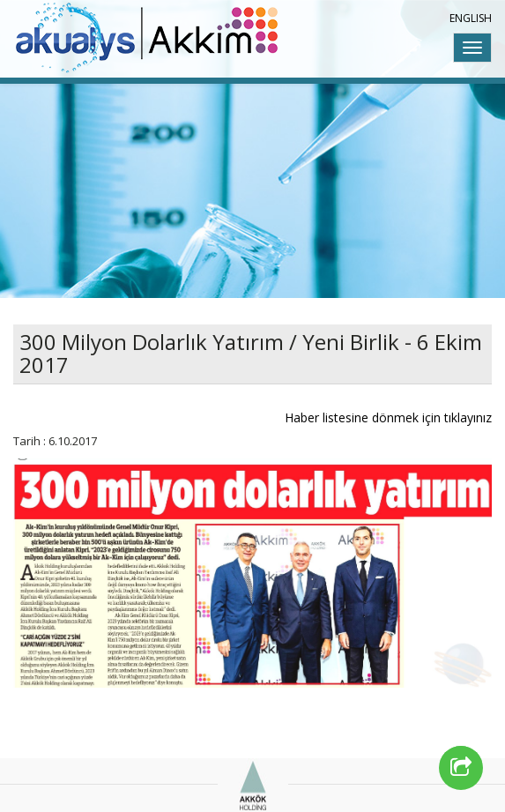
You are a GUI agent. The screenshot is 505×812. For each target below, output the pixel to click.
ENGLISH (471, 18)
